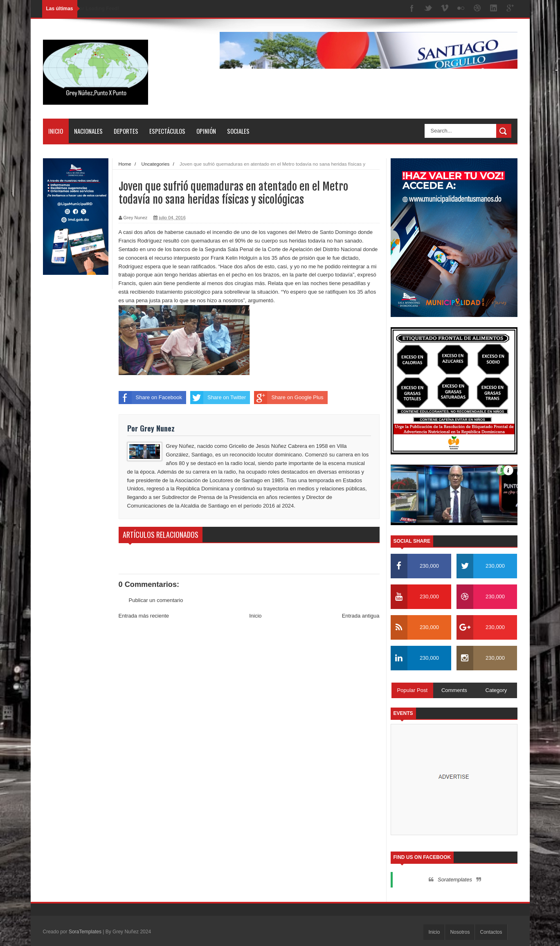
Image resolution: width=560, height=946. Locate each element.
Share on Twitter (218, 398)
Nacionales (88, 131)
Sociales (238, 131)
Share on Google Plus (289, 398)
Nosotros (460, 932)
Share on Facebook (150, 398)
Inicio (56, 131)
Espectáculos (167, 131)
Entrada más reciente (144, 616)
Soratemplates (455, 880)
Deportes (126, 131)
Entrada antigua (361, 616)
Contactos (491, 932)
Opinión (206, 131)
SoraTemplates (85, 932)
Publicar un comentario (156, 600)
